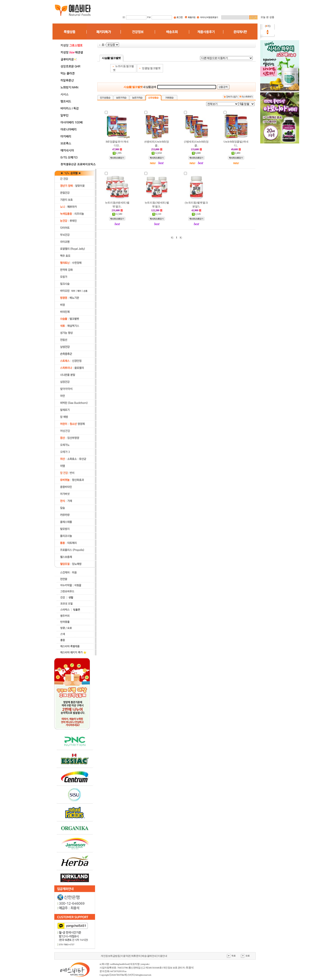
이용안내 (162, 956)
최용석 (190, 968)
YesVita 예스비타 (125, 975)
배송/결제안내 (149, 956)
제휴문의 (136, 956)
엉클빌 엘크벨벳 (151, 68)
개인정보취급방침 (110, 956)
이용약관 (125, 956)
